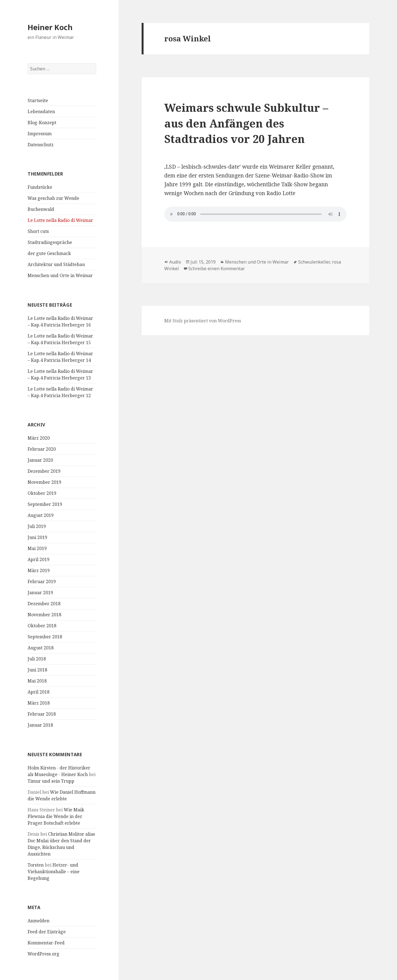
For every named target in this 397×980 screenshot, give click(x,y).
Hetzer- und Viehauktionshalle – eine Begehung (54, 872)
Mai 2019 (37, 548)
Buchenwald (41, 209)
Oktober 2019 (42, 493)
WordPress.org (43, 954)
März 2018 (39, 703)
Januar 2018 (40, 725)
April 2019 (39, 559)
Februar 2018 (42, 714)
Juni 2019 (37, 537)
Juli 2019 (37, 526)
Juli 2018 (37, 659)
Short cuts (38, 231)
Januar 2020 (40, 460)
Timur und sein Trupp (51, 781)
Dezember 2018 (44, 604)
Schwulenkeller (314, 262)
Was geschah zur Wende (53, 198)
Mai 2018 (37, 681)
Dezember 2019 (44, 471)
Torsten (36, 865)
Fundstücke (40, 187)
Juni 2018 (37, 670)
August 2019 (41, 515)
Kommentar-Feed (46, 943)
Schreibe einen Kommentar (217, 269)
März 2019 (39, 570)
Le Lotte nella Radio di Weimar (60, 220)
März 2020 (39, 438)
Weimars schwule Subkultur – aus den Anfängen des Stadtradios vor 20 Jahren (246, 123)
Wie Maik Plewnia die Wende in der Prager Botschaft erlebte (56, 816)
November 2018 (44, 615)
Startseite (38, 100)
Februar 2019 (42, 581)
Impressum (40, 134)
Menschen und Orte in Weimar (60, 275)
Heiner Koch (50, 27)
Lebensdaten (41, 111)
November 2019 (44, 482)
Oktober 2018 (42, 626)
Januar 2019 (40, 593)
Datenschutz (41, 145)
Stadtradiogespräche (50, 242)
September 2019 (45, 504)
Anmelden (39, 921)
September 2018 (45, 637)
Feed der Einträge (47, 932)
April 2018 (39, 692)
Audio (175, 262)
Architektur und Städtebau (56, 264)
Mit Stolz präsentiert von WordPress (203, 321)
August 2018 (41, 648)
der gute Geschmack (49, 253)
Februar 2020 (42, 449)
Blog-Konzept (42, 123)
